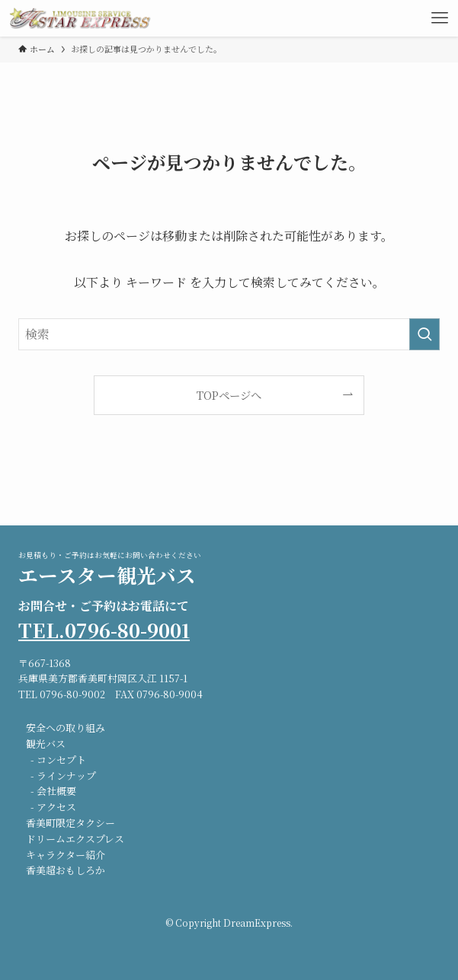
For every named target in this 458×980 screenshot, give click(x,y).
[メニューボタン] (440, 18)
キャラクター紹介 (66, 855)
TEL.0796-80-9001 (104, 630)
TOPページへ (229, 395)
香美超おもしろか (66, 870)
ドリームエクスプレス (75, 839)
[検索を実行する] (424, 334)
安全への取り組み (66, 728)
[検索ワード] (229, 334)
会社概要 (56, 791)
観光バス (46, 744)
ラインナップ (66, 776)
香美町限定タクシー (70, 823)
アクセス (56, 807)
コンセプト (61, 760)
